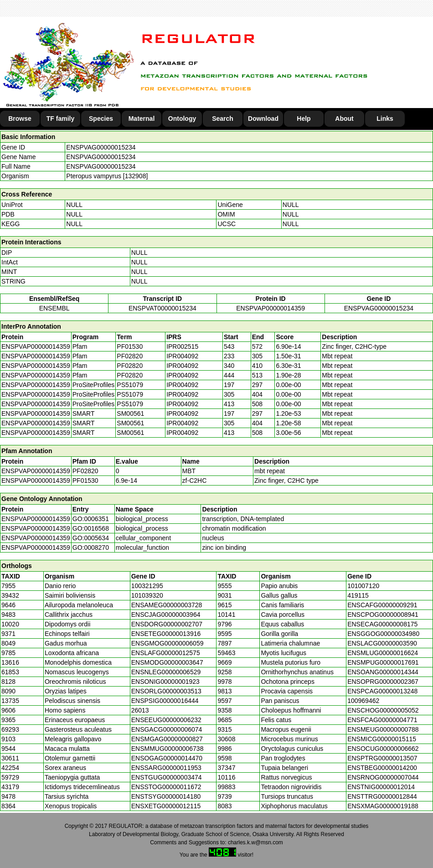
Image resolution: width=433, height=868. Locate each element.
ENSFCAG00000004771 (382, 720)
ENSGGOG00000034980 (383, 634)
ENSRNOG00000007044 (383, 777)
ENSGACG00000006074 (167, 729)
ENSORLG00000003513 (166, 691)
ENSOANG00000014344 (383, 672)
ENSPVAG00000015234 (101, 147)
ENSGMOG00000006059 (168, 643)
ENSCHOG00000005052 (383, 710)
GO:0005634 (91, 538)
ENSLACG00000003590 (382, 643)
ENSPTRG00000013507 (382, 758)
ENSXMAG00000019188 (383, 806)
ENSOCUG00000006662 (383, 749)
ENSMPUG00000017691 (383, 662)
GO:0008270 (91, 548)
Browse (20, 119)
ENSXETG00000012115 (166, 806)
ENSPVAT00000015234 (162, 308)
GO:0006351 (91, 519)
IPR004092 (182, 356)
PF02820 (85, 471)
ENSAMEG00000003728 (167, 605)
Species (101, 119)
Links (385, 119)
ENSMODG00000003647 (167, 662)
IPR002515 (182, 346)
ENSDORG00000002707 (167, 624)
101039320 (147, 595)
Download (263, 119)
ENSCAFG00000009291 (382, 605)
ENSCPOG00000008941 (383, 615)
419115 (358, 595)
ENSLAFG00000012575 (166, 653)
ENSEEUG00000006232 (166, 720)
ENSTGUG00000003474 (167, 777)
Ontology (182, 119)
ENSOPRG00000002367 (383, 682)
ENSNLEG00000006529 (166, 672)
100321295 (147, 586)
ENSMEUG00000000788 (383, 729)
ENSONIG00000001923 (165, 682)
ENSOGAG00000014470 (167, 758)
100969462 (363, 701)
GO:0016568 (91, 528)
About (344, 119)
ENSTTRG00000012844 (382, 796)
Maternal (142, 119)
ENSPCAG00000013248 (382, 691)
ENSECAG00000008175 (382, 624)
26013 (140, 710)
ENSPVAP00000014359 (271, 308)
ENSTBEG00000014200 (382, 768)
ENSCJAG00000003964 (166, 615)
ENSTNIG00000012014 (381, 787)
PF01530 (85, 480)
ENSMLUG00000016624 (383, 653)
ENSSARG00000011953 (166, 768)
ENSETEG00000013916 (166, 634)
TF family (60, 119)
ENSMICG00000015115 (382, 739)
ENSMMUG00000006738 (168, 749)
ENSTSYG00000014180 (166, 796)
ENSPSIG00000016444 (165, 701)
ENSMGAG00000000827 (167, 739)
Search (223, 119)
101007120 (363, 586)
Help (304, 119)
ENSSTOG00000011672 (166, 787)
